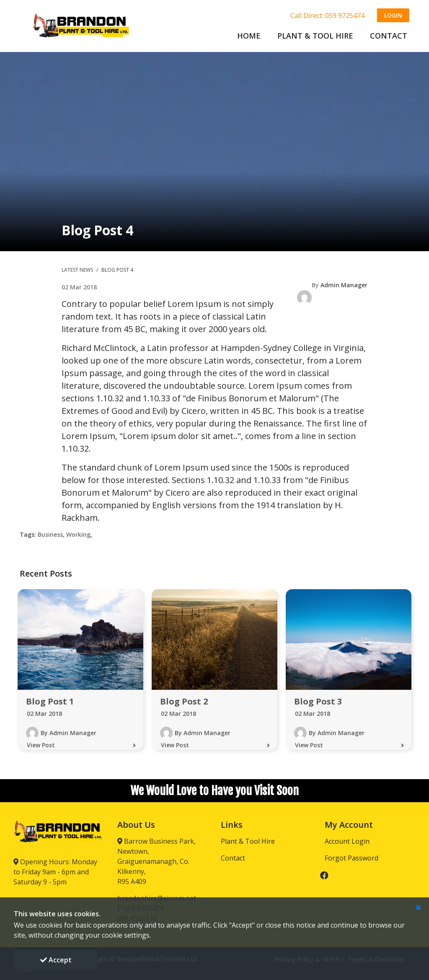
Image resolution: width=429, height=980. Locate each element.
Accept (56, 960)
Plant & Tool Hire (248, 841)
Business (50, 534)
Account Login (347, 841)
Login (393, 15)
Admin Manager (344, 285)
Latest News (78, 270)
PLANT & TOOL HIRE (315, 36)
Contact (233, 858)
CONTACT (389, 36)
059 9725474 (345, 16)
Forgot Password (351, 858)
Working (78, 534)
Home (249, 36)
